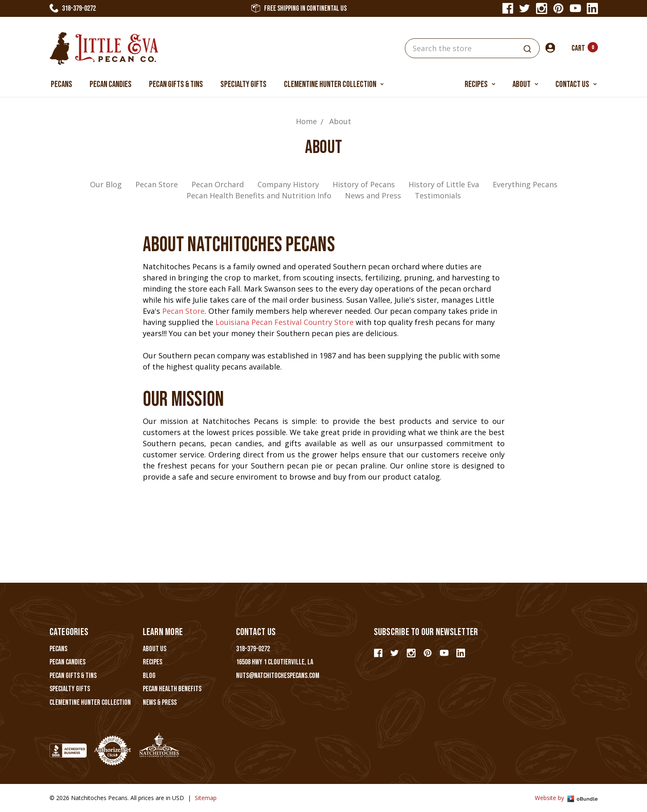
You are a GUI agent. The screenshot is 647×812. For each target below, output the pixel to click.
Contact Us (576, 84)
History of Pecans (364, 184)
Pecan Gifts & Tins (176, 84)
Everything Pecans (525, 184)
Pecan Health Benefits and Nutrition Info (259, 195)
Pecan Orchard (218, 184)
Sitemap (206, 798)
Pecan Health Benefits (172, 689)
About (525, 84)
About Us (155, 649)
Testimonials (438, 195)
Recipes (480, 84)
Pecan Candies (111, 84)
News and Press (373, 195)
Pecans (61, 84)
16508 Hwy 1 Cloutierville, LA (275, 662)
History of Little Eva (444, 184)
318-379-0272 (73, 8)
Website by (566, 798)
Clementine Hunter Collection (334, 84)
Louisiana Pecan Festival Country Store (285, 322)
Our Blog (106, 184)
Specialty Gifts (243, 84)
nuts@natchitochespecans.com (278, 676)
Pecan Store (157, 184)
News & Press (160, 703)
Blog (149, 676)
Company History (288, 184)
